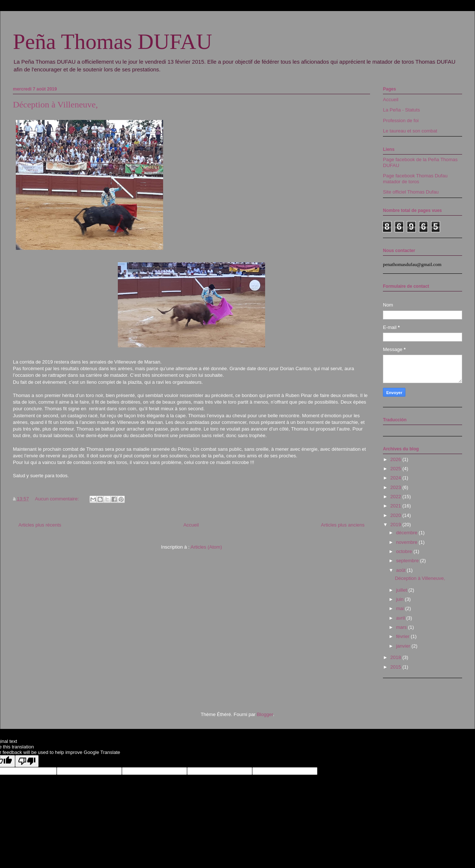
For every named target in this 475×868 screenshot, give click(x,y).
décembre (407, 533)
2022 (396, 497)
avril (401, 618)
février (404, 636)
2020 (396, 515)
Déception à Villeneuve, (55, 104)
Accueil (191, 525)
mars (402, 627)
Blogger (265, 714)
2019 (396, 525)
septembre (408, 561)
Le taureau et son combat (410, 131)
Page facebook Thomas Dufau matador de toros (415, 179)
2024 (396, 478)
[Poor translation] (27, 761)
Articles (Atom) (206, 547)
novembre (407, 542)
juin (401, 599)
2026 (396, 459)
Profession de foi (401, 121)
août (402, 570)
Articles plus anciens (343, 525)
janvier (404, 646)
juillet (402, 590)
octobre (405, 551)
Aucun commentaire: (58, 499)
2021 (396, 506)
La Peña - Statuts (401, 110)
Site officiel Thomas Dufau (411, 192)
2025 (396, 469)
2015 (396, 667)
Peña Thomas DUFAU (112, 42)
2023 (396, 487)
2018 (396, 657)
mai (401, 608)
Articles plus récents (40, 525)
